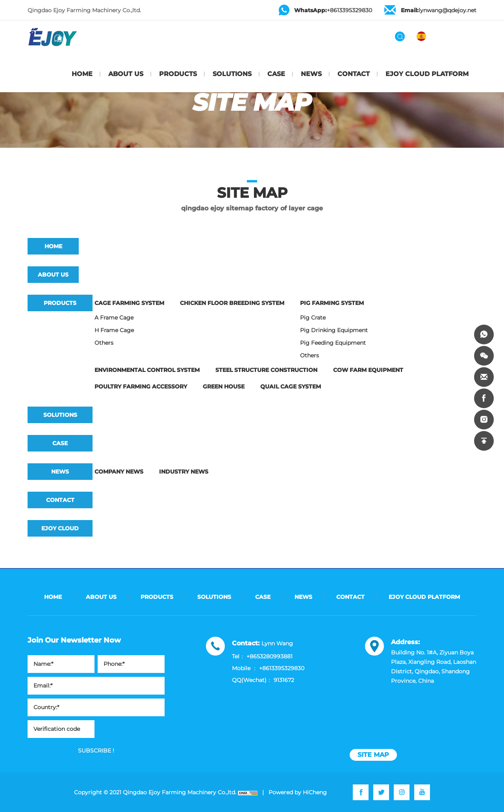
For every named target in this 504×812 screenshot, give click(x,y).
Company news (119, 472)
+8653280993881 (270, 656)
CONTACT (354, 74)
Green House (224, 386)
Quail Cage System (291, 386)
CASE (276, 74)
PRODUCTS (178, 74)
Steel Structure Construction (266, 370)
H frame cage (114, 330)
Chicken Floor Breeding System (232, 303)
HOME (82, 74)
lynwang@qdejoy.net (439, 10)
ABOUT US (126, 74)
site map (373, 755)
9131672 (284, 680)
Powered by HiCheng (298, 792)
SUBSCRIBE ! (96, 751)
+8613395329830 (333, 10)
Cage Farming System (129, 303)
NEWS (311, 74)
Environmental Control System (147, 370)
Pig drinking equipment (334, 330)
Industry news (184, 472)
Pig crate (313, 318)
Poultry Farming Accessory (141, 386)
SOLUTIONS (232, 74)
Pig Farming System (332, 303)
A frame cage (114, 318)
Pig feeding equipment (333, 343)
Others (104, 343)
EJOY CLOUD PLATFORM (427, 74)
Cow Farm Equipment (368, 370)
